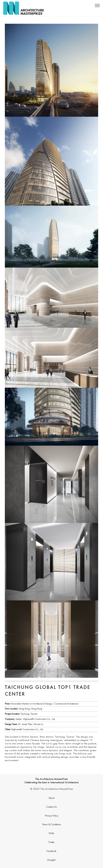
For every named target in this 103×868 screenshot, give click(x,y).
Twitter (51, 842)
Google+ (52, 860)
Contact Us (51, 807)
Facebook (51, 851)
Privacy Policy (52, 816)
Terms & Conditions (51, 825)
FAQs (51, 833)
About (51, 798)
